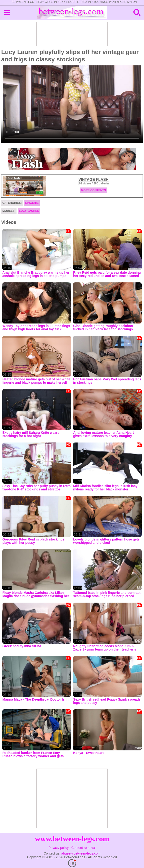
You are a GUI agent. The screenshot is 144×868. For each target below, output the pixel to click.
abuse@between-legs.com (81, 853)
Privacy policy (59, 848)
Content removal (83, 848)
